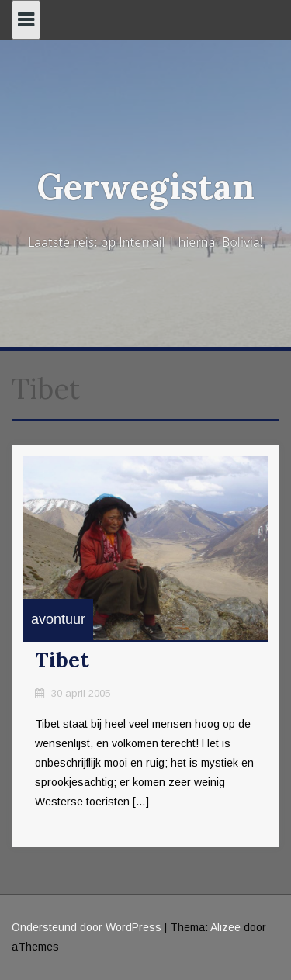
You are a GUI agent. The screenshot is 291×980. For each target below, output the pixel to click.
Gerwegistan (145, 187)
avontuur (58, 619)
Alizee (225, 927)
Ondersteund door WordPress (87, 927)
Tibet (62, 660)
